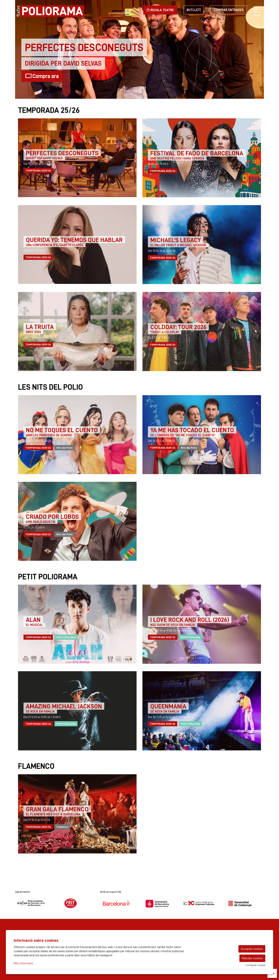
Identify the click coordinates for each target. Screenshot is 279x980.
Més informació (23, 963)
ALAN (33, 620)
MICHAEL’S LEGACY (176, 240)
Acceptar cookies (252, 949)
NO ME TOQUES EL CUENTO (62, 430)
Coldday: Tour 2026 (178, 327)
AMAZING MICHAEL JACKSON (64, 706)
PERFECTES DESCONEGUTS (62, 153)
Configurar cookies (255, 965)
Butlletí (194, 10)
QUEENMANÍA (168, 706)
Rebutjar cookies (252, 958)
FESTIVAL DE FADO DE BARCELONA (197, 153)
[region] (55, 903)
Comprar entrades (229, 10)
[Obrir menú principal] (257, 10)
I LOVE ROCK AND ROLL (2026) (190, 620)
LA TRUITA (40, 327)
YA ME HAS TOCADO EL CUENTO (192, 430)
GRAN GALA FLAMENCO (57, 809)
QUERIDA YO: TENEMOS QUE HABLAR (74, 240)
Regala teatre (160, 10)
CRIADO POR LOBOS (52, 516)
